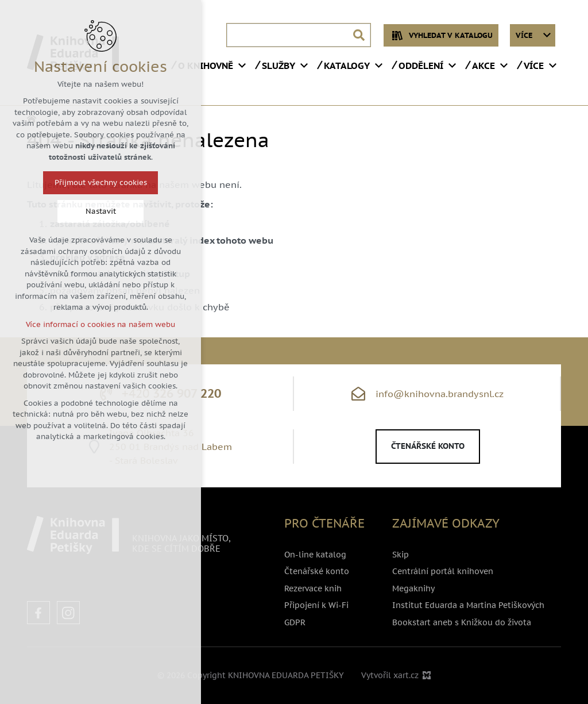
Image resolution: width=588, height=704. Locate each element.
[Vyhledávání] (359, 35)
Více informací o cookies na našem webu (96, 324)
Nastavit (96, 211)
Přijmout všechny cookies (96, 182)
